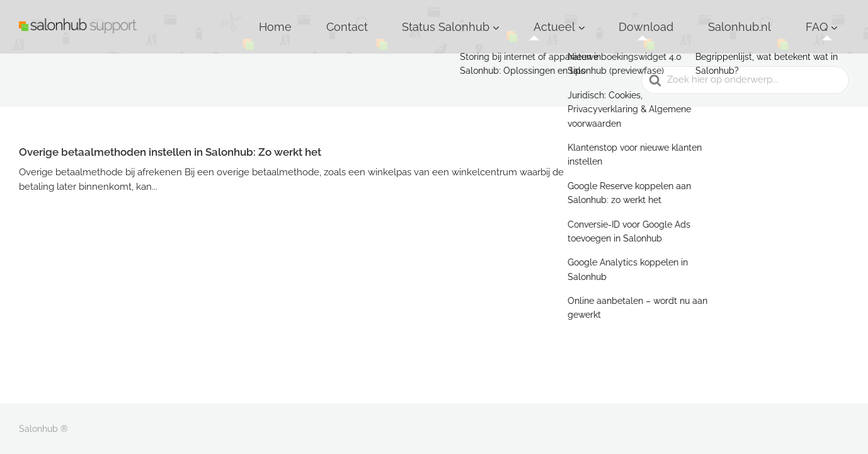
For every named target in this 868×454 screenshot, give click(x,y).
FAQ (825, 18)
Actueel (633, 18)
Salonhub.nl (770, 18)
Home (427, 18)
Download (702, 18)
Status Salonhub (551, 18)
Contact (478, 18)
